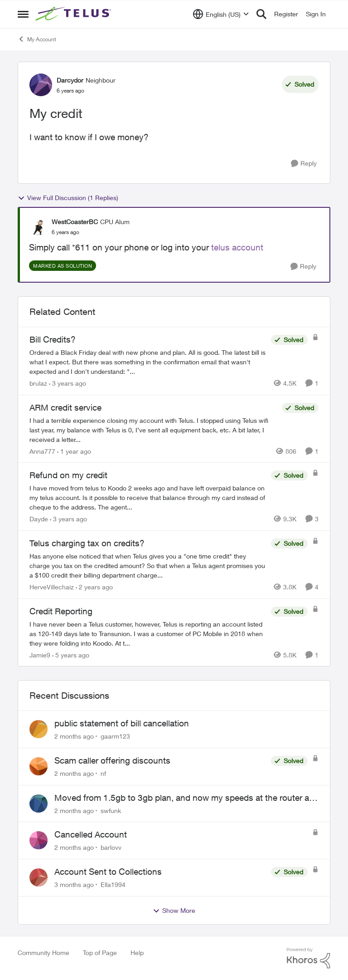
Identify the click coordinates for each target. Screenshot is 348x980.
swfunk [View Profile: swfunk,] (111, 810)
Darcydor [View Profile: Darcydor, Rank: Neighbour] (70, 80)
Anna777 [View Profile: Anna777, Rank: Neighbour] (42, 451)
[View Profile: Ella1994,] (39, 877)
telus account (237, 247)
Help (137, 953)
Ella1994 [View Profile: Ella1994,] (113, 884)
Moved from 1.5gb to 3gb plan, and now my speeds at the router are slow (185, 798)
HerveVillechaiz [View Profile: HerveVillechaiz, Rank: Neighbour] (52, 587)
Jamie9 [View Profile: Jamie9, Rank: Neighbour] (40, 654)
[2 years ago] (94, 587)
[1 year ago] (74, 451)
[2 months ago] (74, 736)
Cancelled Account (91, 834)
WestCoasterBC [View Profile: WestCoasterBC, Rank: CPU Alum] (75, 222)
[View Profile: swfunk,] (39, 804)
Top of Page (100, 953)
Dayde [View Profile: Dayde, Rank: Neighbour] (39, 519)
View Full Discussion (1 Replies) (68, 198)
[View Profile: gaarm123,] (39, 729)
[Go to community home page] (74, 14)
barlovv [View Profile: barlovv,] (111, 847)
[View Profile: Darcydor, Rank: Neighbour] (41, 85)
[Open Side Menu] (23, 14)
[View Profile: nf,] (39, 766)
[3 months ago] (74, 884)
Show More (174, 911)
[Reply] (304, 164)
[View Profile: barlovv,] (39, 840)
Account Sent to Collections (108, 872)
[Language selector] (221, 14)
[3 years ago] (68, 383)
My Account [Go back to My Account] (37, 39)
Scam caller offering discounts (112, 760)
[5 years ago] (71, 654)
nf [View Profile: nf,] (103, 773)
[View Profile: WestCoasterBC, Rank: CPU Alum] (38, 226)
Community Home (43, 953)
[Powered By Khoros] (309, 958)
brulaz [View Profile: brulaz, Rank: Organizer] (38, 383)
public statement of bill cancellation (122, 723)
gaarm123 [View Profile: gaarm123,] (115, 736)
